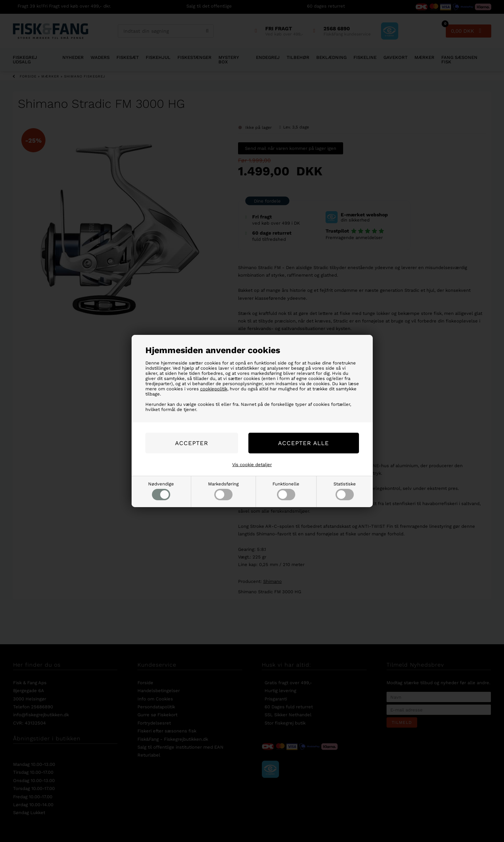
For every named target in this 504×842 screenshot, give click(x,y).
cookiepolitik (214, 389)
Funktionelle (286, 491)
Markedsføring (223, 491)
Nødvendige (161, 491)
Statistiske (345, 491)
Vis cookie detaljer (252, 465)
